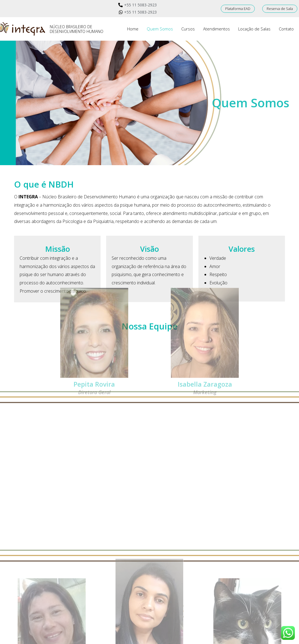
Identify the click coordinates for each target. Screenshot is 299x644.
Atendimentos (217, 29)
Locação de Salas (254, 29)
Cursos (188, 29)
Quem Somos (160, 29)
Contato (286, 29)
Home (133, 29)
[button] (238, 9)
